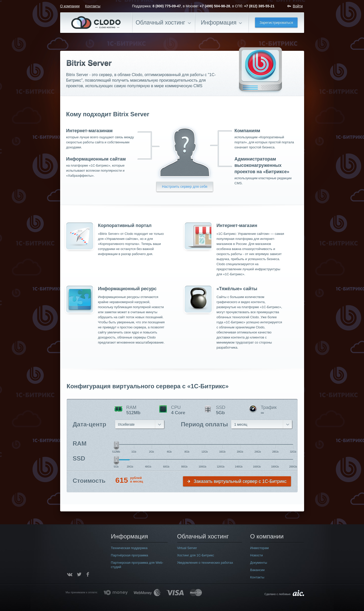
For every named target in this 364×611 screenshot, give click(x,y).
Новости (257, 555)
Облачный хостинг (160, 22)
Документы (259, 563)
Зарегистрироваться (276, 22)
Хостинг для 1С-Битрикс (196, 555)
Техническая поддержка (129, 548)
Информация (219, 22)
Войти (298, 6)
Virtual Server (187, 548)
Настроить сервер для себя (185, 187)
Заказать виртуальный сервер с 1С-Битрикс (240, 481)
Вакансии (257, 570)
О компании (70, 6)
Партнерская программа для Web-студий (137, 565)
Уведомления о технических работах (205, 563)
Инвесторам (259, 548)
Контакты (93, 6)
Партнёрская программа (130, 555)
